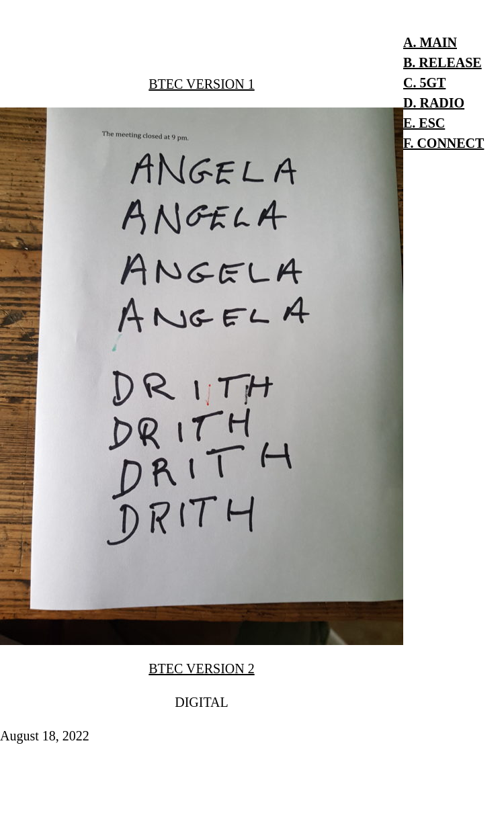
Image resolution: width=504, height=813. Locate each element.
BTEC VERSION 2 (201, 669)
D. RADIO (434, 103)
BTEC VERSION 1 (201, 84)
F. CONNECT (444, 143)
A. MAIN (430, 42)
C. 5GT (424, 83)
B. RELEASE (443, 62)
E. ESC (424, 123)
